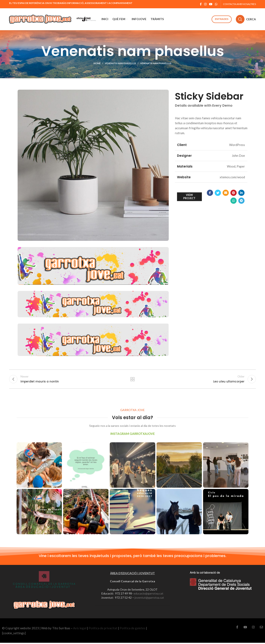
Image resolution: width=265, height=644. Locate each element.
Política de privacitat (103, 629)
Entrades (222, 19)
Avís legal (80, 629)
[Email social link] (226, 193)
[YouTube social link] (211, 4)
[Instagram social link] (205, 4)
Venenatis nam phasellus (120, 63)
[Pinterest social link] (234, 193)
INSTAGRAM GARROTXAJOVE (133, 435)
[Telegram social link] (241, 201)
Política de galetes (132, 629)
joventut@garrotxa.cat (149, 599)
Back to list (133, 380)
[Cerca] (246, 19)
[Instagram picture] (39, 466)
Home (97, 63)
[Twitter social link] (218, 193)
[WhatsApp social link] (216, 4)
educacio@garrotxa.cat (148, 595)
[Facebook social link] (201, 4)
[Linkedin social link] (241, 193)
